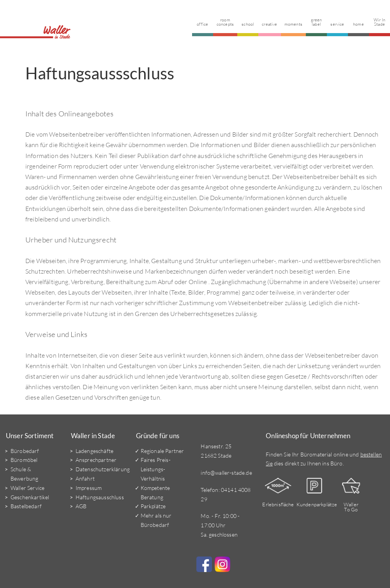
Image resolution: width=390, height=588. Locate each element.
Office (203, 24)
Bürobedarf (25, 450)
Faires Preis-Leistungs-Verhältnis (156, 469)
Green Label (317, 22)
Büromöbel (24, 460)
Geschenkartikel (30, 497)
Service (337, 24)
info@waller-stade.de (226, 472)
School (248, 24)
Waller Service (27, 487)
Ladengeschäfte (94, 450)
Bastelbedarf (26, 506)
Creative (270, 24)
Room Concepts (226, 22)
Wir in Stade (379, 22)
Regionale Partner (162, 450)
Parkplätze (153, 506)
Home (358, 24)
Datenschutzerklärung (103, 469)
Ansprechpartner (96, 460)
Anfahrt (85, 478)
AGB (81, 506)
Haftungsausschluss (100, 497)
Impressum (89, 487)
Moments (293, 24)
